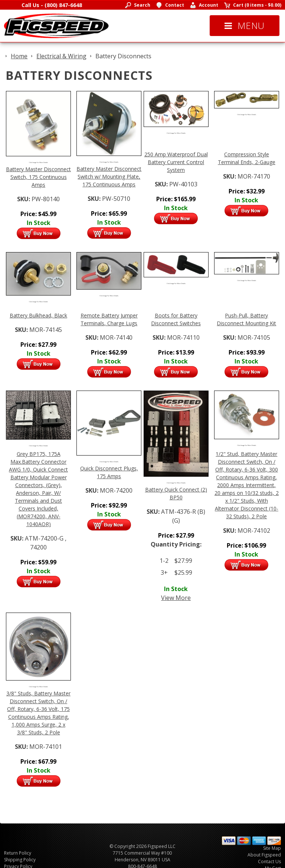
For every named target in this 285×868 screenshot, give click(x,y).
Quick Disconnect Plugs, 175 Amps (109, 472)
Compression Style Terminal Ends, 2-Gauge (247, 158)
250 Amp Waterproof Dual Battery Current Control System (176, 162)
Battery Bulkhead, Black (38, 315)
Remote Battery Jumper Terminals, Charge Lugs (109, 319)
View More (176, 598)
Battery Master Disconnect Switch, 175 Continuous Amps (38, 177)
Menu (245, 25)
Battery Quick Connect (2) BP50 (176, 493)
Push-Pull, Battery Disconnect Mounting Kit (246, 319)
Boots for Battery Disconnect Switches (176, 319)
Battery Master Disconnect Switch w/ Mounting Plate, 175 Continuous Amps (109, 177)
